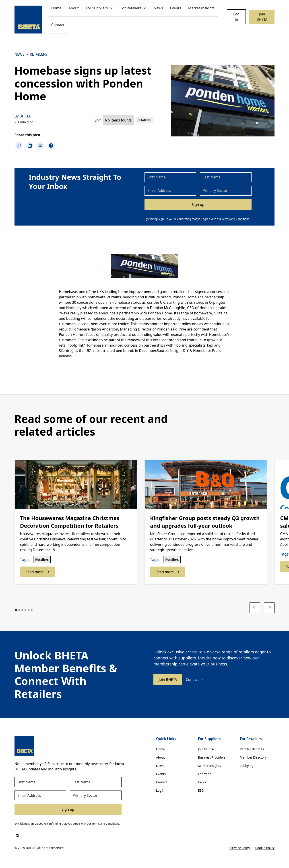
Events (176, 8)
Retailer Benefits (252, 749)
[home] (28, 20)
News (158, 8)
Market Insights (201, 8)
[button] (100, 8)
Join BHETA (262, 17)
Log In (236, 17)
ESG (201, 790)
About (73, 8)
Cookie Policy (265, 848)
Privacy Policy (240, 848)
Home (56, 8)
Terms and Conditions (236, 219)
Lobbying (205, 774)
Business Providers (212, 757)
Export (203, 782)
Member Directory (253, 757)
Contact (58, 25)
